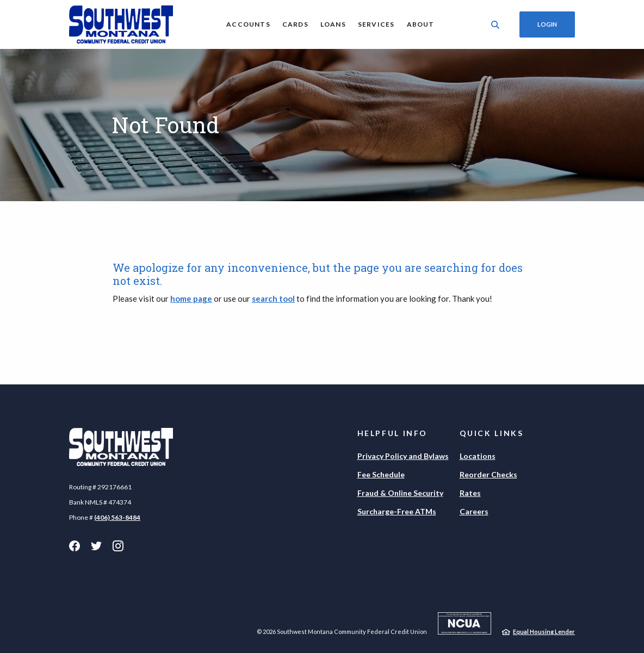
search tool (273, 298)
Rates (470, 493)
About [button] (421, 24)
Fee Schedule (381, 474)
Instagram (118, 546)
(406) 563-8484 (117, 517)
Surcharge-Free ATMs (397, 511)
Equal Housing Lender (544, 632)
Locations (478, 456)
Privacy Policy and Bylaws (403, 456)
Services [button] (376, 24)
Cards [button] (295, 24)
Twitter (96, 546)
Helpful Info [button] (393, 433)
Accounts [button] (248, 24)
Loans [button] (333, 24)
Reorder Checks (488, 474)
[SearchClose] (496, 25)
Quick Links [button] (492, 433)
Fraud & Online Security (400, 493)
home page (191, 298)
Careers (474, 511)
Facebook (75, 546)
